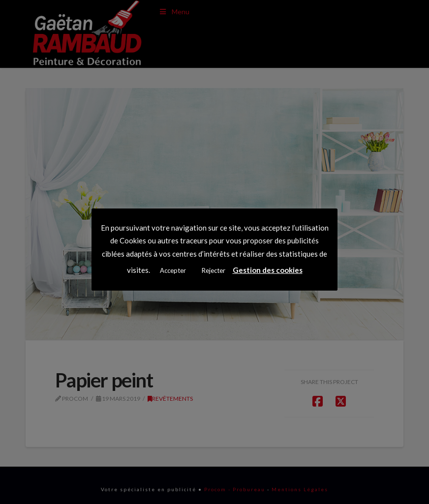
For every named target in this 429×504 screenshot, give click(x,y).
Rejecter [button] (214, 270)
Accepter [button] (173, 270)
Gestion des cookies (268, 270)
